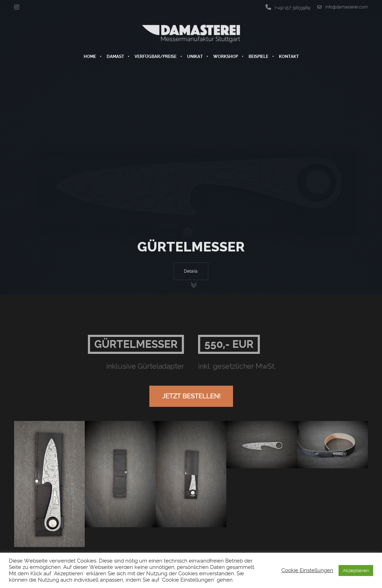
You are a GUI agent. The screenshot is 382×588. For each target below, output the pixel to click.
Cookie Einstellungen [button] (307, 570)
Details (191, 271)
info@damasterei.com (343, 7)
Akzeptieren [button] (356, 571)
